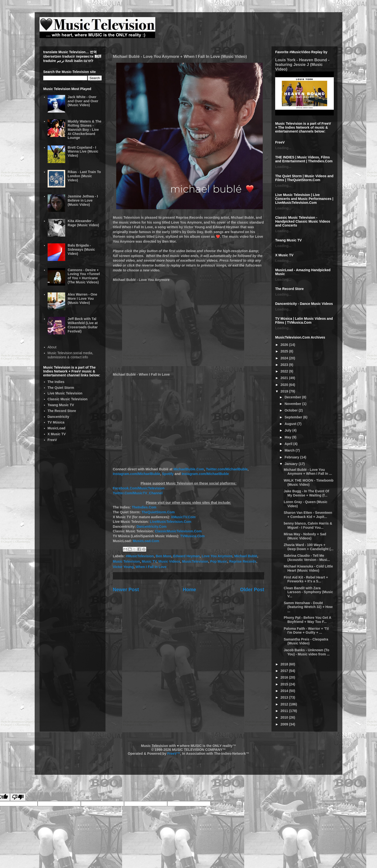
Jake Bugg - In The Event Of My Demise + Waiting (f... (306, 493)
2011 (285, 711)
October (292, 410)
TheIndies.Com (144, 507)
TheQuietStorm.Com (158, 512)
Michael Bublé (246, 556)
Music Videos (169, 561)
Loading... (283, 148)
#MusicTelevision (140, 556)
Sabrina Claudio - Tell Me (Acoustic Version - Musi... (307, 558)
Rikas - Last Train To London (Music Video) (84, 176)
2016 (285, 677)
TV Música (56, 422)
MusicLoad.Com (146, 541)
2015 (285, 684)
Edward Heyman (186, 556)
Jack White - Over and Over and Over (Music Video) (83, 101)
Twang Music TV (61, 405)
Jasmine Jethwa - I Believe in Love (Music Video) (83, 200)
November (293, 404)
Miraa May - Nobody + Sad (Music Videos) (305, 536)
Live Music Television (65, 393)
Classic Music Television (68, 399)
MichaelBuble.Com (189, 469)
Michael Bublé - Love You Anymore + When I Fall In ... (308, 472)
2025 (285, 351)
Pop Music (219, 561)
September (294, 417)
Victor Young (123, 567)
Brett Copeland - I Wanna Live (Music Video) (83, 152)
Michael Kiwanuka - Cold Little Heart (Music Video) (308, 568)
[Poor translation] (18, 797)
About (52, 347)
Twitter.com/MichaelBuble (227, 469)
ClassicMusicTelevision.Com (178, 531)
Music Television (126, 561)
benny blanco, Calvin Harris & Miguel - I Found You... (308, 525)
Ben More (164, 556)
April (289, 444)
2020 (285, 385)
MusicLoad (57, 428)
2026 (285, 345)
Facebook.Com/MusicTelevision (139, 488)
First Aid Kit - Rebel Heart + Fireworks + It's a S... (306, 579)
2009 (285, 724)
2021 (285, 378)
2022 (285, 371)
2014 (285, 691)
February (292, 457)
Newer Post (126, 589)
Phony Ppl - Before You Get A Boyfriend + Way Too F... (307, 620)
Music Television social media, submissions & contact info (70, 355)
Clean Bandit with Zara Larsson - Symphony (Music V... (308, 592)
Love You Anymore (217, 556)
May (288, 437)
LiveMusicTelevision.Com (170, 522)
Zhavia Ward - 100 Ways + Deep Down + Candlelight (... (309, 547)
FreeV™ (174, 754)
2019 (285, 391)
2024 (285, 358)
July (288, 430)
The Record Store (62, 411)
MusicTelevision (195, 561)
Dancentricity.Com (152, 527)
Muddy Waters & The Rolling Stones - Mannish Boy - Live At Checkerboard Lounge (84, 129)
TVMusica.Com (192, 536)
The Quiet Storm (61, 388)
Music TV (149, 561)
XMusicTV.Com (183, 517)
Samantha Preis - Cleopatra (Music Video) (306, 641)
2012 (285, 704)
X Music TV (57, 434)
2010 (285, 717)
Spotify (168, 474)
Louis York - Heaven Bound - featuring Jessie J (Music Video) (302, 64)
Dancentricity (58, 417)
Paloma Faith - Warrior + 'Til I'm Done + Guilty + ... (306, 631)
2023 (285, 365)
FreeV (52, 440)
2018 (285, 664)
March (290, 450)
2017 (285, 671)
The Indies (56, 382)
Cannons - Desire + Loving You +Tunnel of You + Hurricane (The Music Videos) (84, 276)
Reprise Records (243, 561)
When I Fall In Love (151, 567)
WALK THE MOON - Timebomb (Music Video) (309, 482)
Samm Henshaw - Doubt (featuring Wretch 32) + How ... (308, 607)
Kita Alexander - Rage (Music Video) (83, 223)
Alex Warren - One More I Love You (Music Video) (82, 299)
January (292, 464)
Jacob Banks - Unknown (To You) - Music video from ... (307, 652)
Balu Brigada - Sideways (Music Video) (81, 249)
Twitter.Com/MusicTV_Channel (138, 493)
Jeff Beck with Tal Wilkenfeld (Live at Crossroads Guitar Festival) (83, 325)
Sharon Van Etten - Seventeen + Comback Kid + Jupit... (308, 515)
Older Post (252, 589)
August (291, 424)
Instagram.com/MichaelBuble (136, 474)
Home (189, 589)
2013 (285, 697)
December (293, 397)
